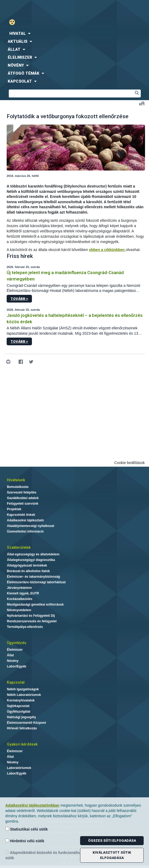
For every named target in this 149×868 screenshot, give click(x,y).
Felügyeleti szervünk (23, 504)
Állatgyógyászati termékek (27, 565)
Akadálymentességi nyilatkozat (30, 526)
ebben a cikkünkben (107, 250)
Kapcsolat (16, 682)
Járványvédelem (19, 588)
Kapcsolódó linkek (21, 515)
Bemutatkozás (18, 487)
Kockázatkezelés (20, 599)
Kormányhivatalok (21, 700)
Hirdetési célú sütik (25, 841)
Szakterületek (19, 547)
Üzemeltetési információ (25, 531)
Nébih (37, 8)
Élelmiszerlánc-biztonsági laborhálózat (36, 582)
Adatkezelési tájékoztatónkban (32, 805)
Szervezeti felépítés (22, 492)
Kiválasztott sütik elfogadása (112, 855)
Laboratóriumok (19, 768)
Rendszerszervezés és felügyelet (32, 621)
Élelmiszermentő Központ (26, 723)
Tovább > (19, 299)
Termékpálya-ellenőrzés (25, 627)
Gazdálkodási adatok (23, 498)
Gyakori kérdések (22, 744)
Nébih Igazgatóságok (23, 689)
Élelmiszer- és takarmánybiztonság (33, 577)
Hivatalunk (16, 480)
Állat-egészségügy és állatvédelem (33, 554)
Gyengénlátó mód (14, 22)
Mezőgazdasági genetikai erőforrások (35, 605)
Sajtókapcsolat (18, 706)
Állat (10, 655)
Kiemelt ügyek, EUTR (23, 593)
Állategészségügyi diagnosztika (31, 560)
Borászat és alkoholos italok (28, 571)
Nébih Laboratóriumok (24, 695)
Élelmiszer (15, 650)
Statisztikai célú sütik (27, 829)
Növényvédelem (19, 610)
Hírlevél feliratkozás (22, 728)
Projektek (14, 509)
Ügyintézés (17, 643)
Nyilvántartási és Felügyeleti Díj (31, 616)
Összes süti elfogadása (112, 841)
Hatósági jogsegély (21, 717)
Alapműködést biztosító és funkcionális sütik (43, 855)
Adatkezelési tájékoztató (25, 520)
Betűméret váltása (142, 103)
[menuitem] (74, 33)
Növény (13, 661)
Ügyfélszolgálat (19, 712)
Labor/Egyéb (17, 666)
